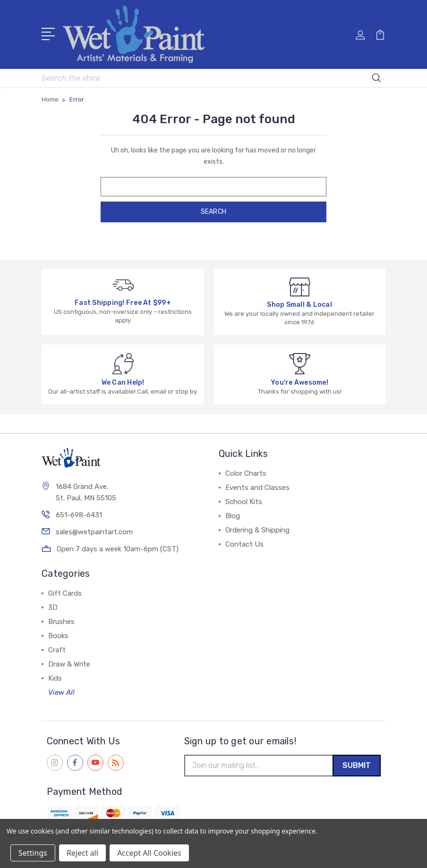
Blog (233, 514)
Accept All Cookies (149, 853)
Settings (33, 853)
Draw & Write (69, 662)
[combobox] (213, 76)
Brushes (61, 619)
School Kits (244, 499)
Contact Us (244, 542)
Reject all (82, 853)
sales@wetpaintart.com (94, 531)
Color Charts (246, 471)
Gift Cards (65, 591)
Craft (57, 648)
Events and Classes (257, 485)
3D (53, 605)
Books (58, 633)
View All (61, 690)
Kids (55, 676)
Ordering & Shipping (257, 528)
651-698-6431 (79, 514)
